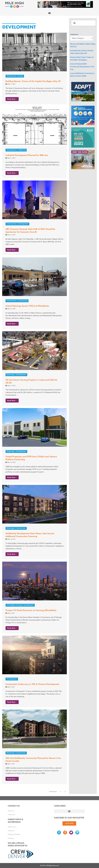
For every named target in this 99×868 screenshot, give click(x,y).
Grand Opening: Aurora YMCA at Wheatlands (27, 306)
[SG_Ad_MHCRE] (83, 137)
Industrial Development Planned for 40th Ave (27, 155)
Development (12, 150)
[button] (50, 13)
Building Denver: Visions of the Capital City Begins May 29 (33, 81)
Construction (11, 224)
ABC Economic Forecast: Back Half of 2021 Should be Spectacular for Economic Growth (30, 230)
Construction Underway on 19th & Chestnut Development (32, 684)
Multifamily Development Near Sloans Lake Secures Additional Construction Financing (30, 535)
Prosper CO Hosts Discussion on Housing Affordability (31, 610)
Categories (74, 34)
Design (20, 76)
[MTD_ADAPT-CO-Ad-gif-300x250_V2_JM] (83, 91)
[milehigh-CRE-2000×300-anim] (65, 4)
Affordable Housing (14, 605)
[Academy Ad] (83, 115)
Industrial (22, 150)
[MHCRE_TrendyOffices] (83, 159)
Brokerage (10, 375)
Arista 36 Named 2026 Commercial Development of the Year (82, 67)
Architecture (11, 76)
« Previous (53, 791)
